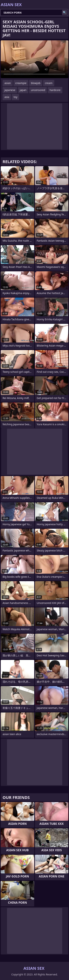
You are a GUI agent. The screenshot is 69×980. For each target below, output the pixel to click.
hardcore (55, 90)
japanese (10, 90)
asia (7, 97)
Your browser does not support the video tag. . (34, 59)
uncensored (38, 90)
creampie (21, 83)
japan (23, 90)
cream (49, 83)
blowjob (36, 83)
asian (8, 83)
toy (15, 97)
